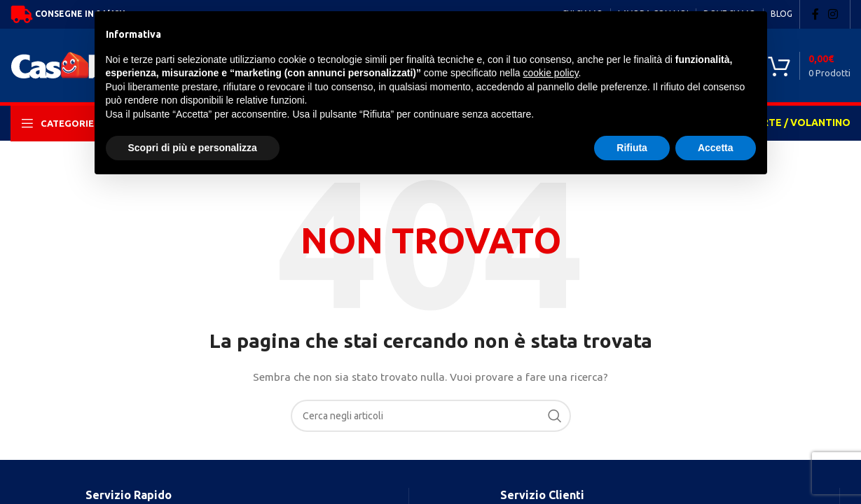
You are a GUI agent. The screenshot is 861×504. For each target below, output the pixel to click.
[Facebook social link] (815, 14)
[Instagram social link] (833, 14)
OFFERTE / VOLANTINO (793, 122)
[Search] (431, 416)
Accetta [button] (716, 148)
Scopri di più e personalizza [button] (193, 148)
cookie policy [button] (550, 73)
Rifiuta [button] (632, 148)
